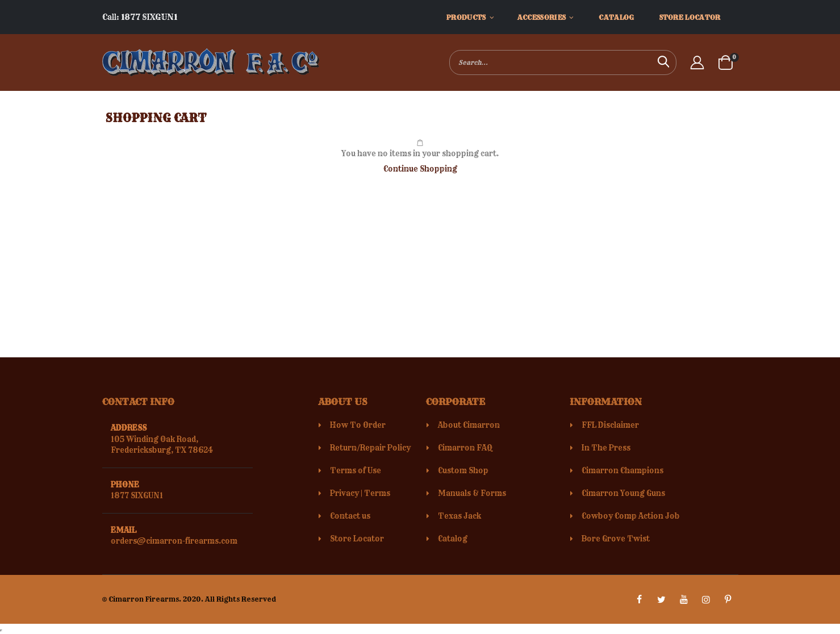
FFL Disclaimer (610, 425)
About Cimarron (469, 425)
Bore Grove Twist (616, 539)
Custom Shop (463, 470)
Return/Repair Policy (370, 448)
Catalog (453, 539)
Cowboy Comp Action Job (631, 516)
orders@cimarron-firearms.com (174, 541)
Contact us (350, 516)
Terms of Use (356, 470)
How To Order (358, 425)
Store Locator (357, 539)
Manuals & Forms (472, 493)
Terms (377, 493)
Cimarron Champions (622, 470)
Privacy (344, 493)
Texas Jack (459, 516)
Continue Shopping (420, 169)
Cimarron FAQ (465, 448)
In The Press (606, 448)
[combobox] (563, 62)
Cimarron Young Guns (623, 493)
